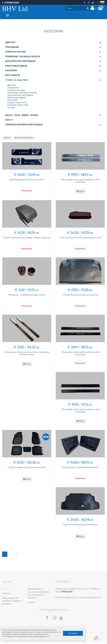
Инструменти (13, 76)
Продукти (7, 589)
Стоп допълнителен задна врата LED (80, 238)
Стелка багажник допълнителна (80, 295)
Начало (7, 138)
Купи (80, 192)
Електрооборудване (16, 66)
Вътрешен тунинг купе (18, 106)
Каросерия (11, 71)
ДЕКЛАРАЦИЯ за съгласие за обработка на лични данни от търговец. (38, 594)
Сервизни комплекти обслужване (24, 125)
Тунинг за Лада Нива (17, 80)
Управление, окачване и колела (23, 57)
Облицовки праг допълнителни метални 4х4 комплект (27, 354)
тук (44, 636)
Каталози (7, 594)
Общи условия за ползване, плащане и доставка (12, 601)
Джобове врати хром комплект (27, 180)
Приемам (67, 633)
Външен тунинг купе (17, 103)
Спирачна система (16, 52)
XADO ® (9, 120)
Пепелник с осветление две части (27, 295)
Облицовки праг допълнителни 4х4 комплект (80, 181)
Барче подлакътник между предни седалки (27, 239)
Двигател (10, 43)
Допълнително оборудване (20, 62)
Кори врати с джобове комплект (80, 468)
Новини (31, 603)
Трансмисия (12, 48)
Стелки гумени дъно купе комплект (27, 468)
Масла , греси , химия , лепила (22, 116)
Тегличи (11, 108)
